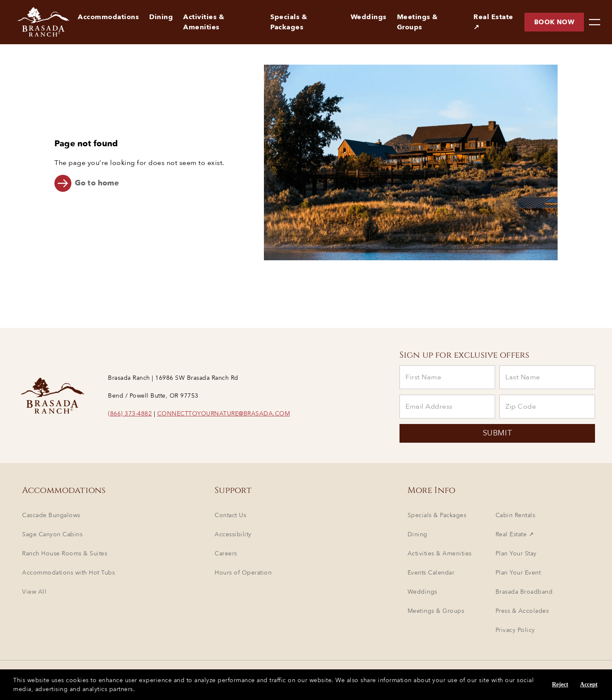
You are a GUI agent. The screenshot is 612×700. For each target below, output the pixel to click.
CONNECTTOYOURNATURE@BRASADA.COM (224, 414)
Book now (554, 22)
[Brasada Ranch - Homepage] (36, 22)
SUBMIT (497, 433)
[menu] (595, 22)
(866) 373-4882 (130, 414)
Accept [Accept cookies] (589, 684)
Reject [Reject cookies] (560, 684)
